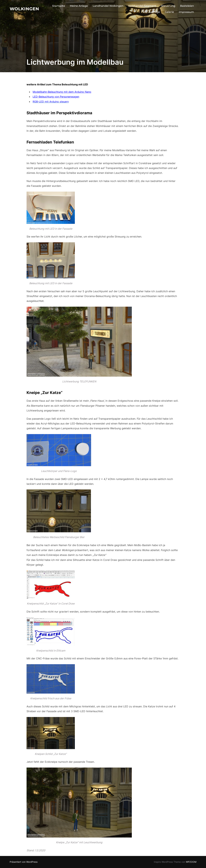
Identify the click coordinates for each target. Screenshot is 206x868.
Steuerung (168, 6)
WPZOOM (191, 862)
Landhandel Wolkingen (108, 6)
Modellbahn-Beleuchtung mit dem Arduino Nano (62, 92)
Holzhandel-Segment (142, 6)
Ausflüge (154, 12)
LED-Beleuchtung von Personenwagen (56, 97)
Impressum (186, 12)
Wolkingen (24, 9)
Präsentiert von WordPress (24, 862)
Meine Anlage (79, 6)
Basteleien (187, 6)
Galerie (169, 12)
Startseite (59, 6)
